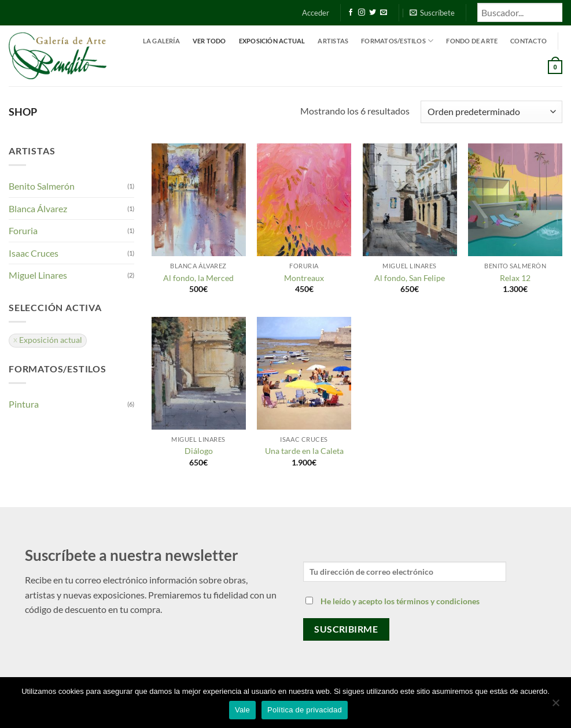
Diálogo (199, 451)
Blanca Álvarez (38, 208)
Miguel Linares (38, 275)
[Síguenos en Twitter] (373, 13)
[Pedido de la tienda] (491, 112)
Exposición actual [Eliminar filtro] (51, 340)
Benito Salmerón (42, 186)
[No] (555, 706)
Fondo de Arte (472, 41)
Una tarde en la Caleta (304, 451)
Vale (242, 710)
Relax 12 (515, 278)
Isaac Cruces (34, 253)
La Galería (161, 41)
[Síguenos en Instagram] (362, 13)
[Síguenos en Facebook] (351, 13)
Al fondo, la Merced (198, 278)
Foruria (23, 230)
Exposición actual (272, 41)
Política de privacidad (305, 710)
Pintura (24, 404)
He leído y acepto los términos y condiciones (400, 601)
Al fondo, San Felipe (410, 278)
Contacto (528, 41)
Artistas (333, 41)
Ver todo (209, 41)
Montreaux (304, 278)
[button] (316, 13)
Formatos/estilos (397, 41)
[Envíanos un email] (384, 13)
